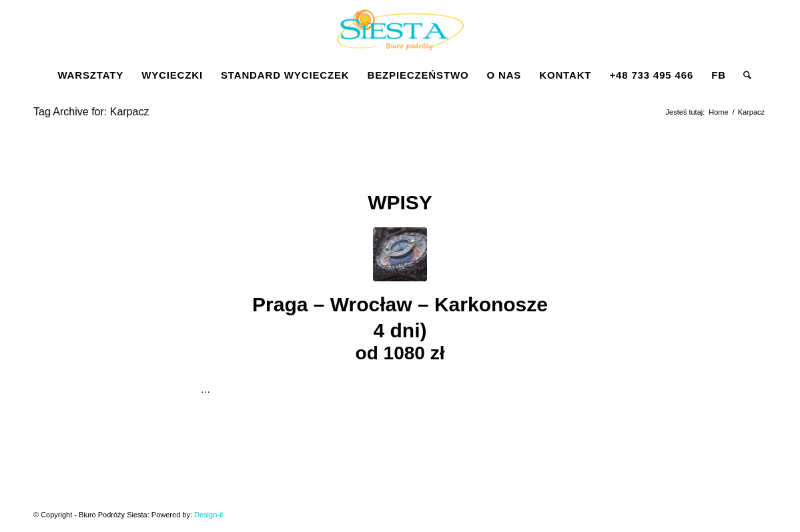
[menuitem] (90, 75)
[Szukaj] (743, 75)
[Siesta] (400, 29)
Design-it (209, 515)
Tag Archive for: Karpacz (91, 112)
